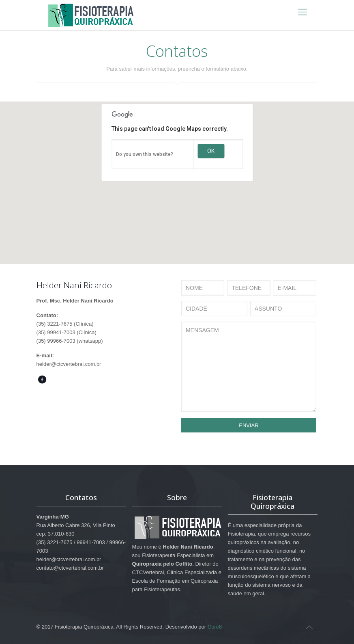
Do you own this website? (145, 154)
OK (211, 151)
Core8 (215, 627)
